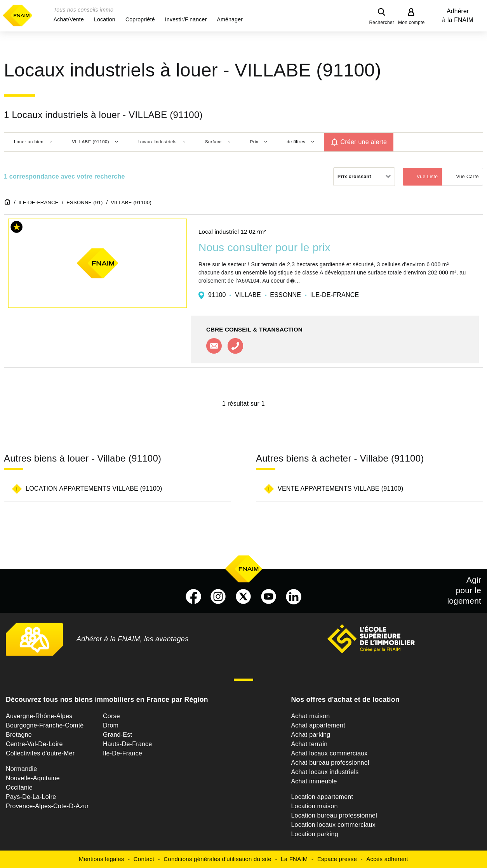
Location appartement (322, 797)
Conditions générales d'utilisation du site (217, 859)
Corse (111, 716)
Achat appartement (318, 725)
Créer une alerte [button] (364, 142)
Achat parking (310, 735)
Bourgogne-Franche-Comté (45, 725)
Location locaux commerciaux (333, 825)
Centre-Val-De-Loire (34, 744)
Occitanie (19, 787)
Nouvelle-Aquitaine (33, 778)
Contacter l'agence (214, 346)
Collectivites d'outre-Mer (40, 753)
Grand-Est (117, 735)
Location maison (314, 806)
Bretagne (19, 735)
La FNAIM (294, 859)
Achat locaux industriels (325, 772)
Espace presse (337, 859)
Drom (111, 725)
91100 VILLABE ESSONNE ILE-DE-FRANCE (284, 295)
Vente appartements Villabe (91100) (341, 489)
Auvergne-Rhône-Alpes (39, 716)
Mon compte (411, 23)
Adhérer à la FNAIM (458, 16)
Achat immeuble (314, 781)
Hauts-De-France (127, 744)
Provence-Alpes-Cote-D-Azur (47, 806)
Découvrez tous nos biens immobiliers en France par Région (107, 700)
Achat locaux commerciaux (329, 753)
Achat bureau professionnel (330, 763)
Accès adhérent (387, 859)
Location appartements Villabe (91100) (94, 489)
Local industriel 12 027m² (232, 232)
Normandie (22, 769)
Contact (144, 859)
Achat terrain (309, 744)
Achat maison (310, 716)
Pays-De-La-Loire (31, 797)
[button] (69, 19)
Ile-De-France (123, 753)
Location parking (314, 834)
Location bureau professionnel (334, 815)
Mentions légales (102, 859)
